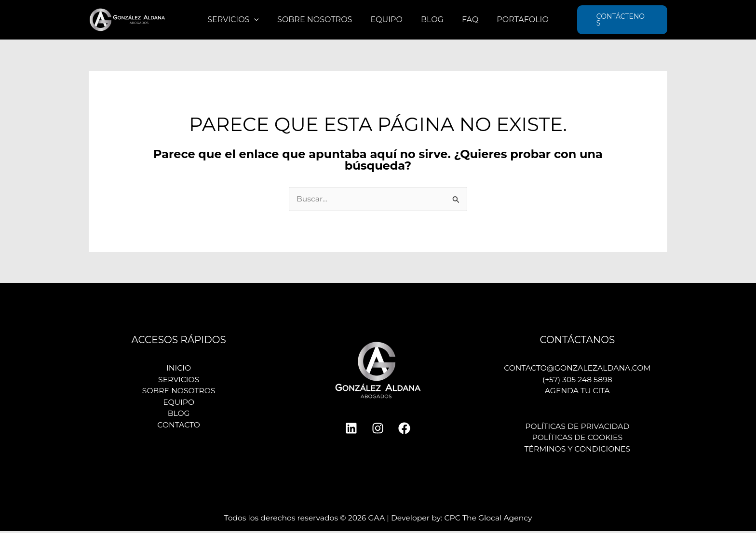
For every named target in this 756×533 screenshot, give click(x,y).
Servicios (240, 20)
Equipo (388, 20)
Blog (431, 20)
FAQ (466, 20)
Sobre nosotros (319, 20)
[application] (261, 20)
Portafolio (515, 20)
